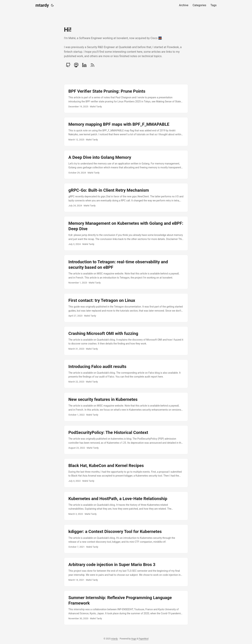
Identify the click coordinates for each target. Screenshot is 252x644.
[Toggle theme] (52, 5)
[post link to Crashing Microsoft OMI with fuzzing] (126, 341)
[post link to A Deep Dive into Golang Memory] (126, 165)
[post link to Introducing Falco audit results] (126, 374)
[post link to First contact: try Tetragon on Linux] (126, 308)
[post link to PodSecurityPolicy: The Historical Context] (126, 440)
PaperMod (144, 639)
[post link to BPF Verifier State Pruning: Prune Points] (126, 99)
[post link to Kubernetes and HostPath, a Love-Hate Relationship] (126, 506)
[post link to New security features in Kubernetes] (126, 407)
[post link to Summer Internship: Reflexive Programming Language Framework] (126, 608)
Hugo (134, 639)
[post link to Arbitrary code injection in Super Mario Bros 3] (126, 572)
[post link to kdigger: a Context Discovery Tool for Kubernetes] (126, 539)
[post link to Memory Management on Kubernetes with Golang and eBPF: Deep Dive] (126, 233)
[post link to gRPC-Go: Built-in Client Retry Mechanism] (126, 198)
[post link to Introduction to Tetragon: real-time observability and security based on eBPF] (126, 272)
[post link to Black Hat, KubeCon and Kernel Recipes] (126, 473)
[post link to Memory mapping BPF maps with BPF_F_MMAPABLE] (126, 132)
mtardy (42, 5)
